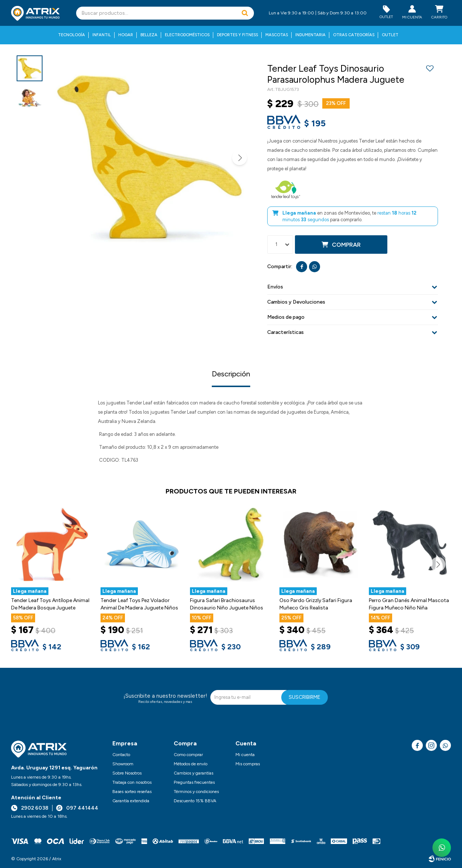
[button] (245, 13)
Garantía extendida (131, 801)
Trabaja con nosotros (132, 782)
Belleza (149, 35)
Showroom (123, 764)
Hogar (126, 35)
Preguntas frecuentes (194, 782)
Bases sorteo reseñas (132, 792)
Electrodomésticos (187, 35)
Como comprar (188, 755)
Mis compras (248, 764)
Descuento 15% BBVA (195, 801)
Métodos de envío (191, 764)
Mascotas (277, 35)
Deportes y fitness (237, 35)
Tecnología (72, 35)
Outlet (390, 35)
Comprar (346, 245)
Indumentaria (310, 35)
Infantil (102, 35)
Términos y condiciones (196, 792)
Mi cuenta (245, 755)
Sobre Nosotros (127, 773)
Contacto (121, 755)
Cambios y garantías (193, 773)
